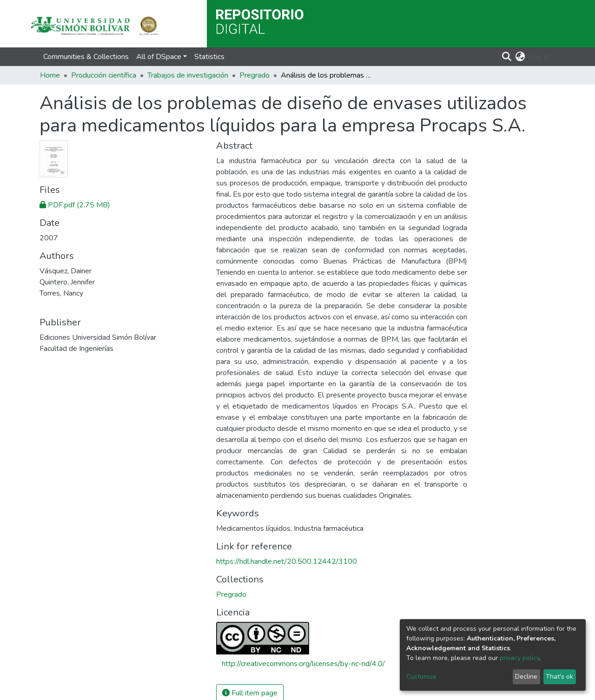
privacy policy (519, 658)
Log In (539, 57)
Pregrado (255, 75)
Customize (421, 677)
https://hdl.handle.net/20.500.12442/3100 (287, 561)
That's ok (559, 677)
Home (50, 75)
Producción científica (104, 75)
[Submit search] (507, 57)
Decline (526, 677)
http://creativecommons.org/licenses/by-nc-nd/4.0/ (303, 664)
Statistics (209, 57)
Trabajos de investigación (188, 75)
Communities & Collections (86, 57)
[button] (520, 57)
